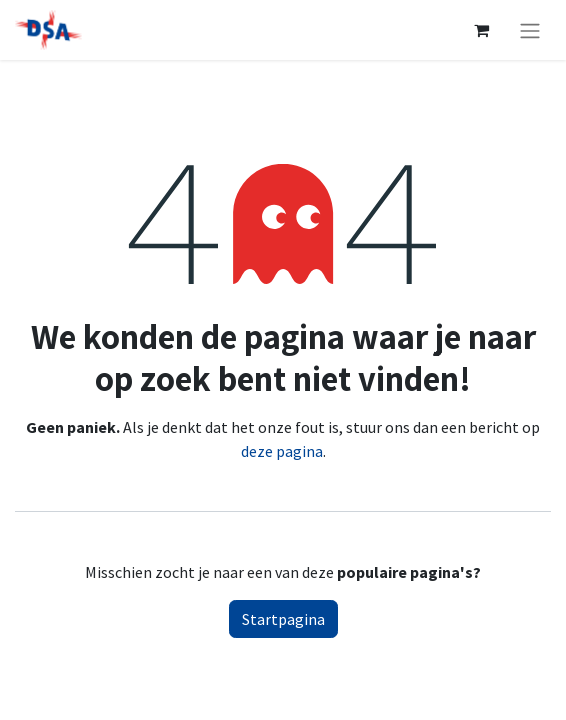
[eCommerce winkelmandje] (481, 30)
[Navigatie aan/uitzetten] (530, 30)
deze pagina (282, 451)
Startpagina (283, 619)
